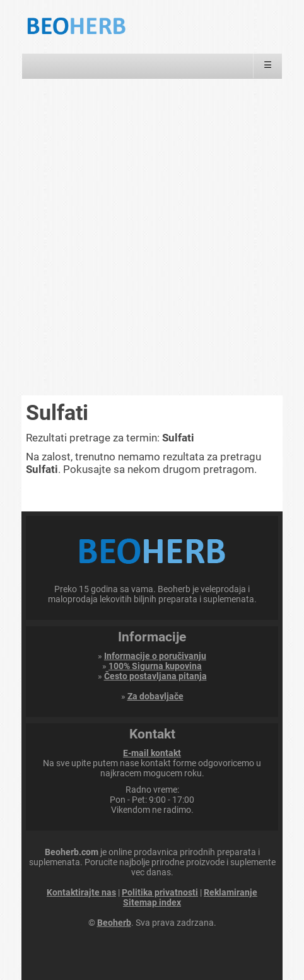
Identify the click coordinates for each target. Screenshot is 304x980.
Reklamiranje (231, 892)
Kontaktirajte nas (81, 892)
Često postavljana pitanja (155, 676)
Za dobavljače (155, 696)
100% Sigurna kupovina (155, 666)
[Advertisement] (152, 237)
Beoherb (114, 923)
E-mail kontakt (152, 753)
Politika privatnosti (160, 892)
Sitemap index (152, 902)
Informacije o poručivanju (155, 656)
